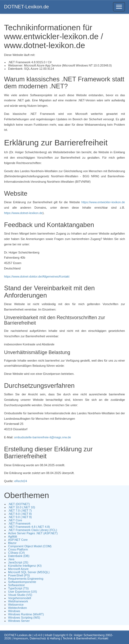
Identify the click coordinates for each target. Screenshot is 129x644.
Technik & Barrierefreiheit (79, 638)
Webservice (16, 605)
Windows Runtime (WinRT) (26, 614)
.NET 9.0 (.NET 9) (20, 517)
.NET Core (15, 520)
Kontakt (103, 638)
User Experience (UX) (23, 592)
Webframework (18, 601)
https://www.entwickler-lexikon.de (103, 202)
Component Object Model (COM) (30, 546)
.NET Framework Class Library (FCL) (33, 530)
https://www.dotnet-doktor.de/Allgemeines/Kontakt (37, 276)
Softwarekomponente (22, 582)
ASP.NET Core (18, 540)
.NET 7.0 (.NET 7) (20, 510)
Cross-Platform (18, 549)
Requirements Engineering (26, 579)
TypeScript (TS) (18, 588)
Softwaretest (16, 585)
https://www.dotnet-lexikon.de (23, 213)
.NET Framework (19, 523)
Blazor (12, 543)
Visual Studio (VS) (20, 595)
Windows (14, 611)
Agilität (13, 536)
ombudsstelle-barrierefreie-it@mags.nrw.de (42, 437)
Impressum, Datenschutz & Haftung (37, 638)
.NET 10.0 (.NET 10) (22, 507)
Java (11, 559)
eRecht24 (21, 481)
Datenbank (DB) (19, 556)
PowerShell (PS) (19, 575)
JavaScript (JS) (18, 562)
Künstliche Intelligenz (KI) (25, 566)
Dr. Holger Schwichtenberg (87, 635)
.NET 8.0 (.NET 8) (20, 514)
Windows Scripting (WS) (24, 618)
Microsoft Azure (18, 569)
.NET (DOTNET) (19, 504)
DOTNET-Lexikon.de (26, 7)
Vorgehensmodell (20, 598)
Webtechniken (18, 608)
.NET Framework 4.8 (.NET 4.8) (29, 527)
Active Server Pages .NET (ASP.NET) (33, 533)
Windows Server (19, 621)
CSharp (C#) (16, 553)
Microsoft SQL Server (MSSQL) (29, 572)
